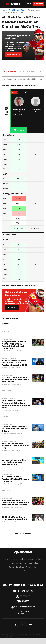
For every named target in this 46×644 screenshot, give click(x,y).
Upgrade (12, 308)
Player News (13, 563)
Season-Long (7, 340)
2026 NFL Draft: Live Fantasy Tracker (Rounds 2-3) (15, 446)
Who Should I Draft (17, 10)
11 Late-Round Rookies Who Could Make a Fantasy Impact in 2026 (14, 363)
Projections (10, 72)
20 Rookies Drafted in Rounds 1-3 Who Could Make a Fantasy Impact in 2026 (16, 404)
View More (19, 229)
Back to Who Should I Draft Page (20, 86)
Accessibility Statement (23, 571)
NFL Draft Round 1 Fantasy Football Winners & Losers (15, 479)
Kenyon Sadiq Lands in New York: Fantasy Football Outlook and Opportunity (14, 345)
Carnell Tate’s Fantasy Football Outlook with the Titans (15, 429)
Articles (39, 559)
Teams (15, 559)
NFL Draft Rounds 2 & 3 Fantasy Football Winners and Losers (15, 379)
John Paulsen (9, 368)
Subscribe (38, 4)
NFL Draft (6, 515)
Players (7, 559)
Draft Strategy (9, 359)
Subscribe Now (13, 55)
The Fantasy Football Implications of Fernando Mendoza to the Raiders (15, 503)
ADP (22, 72)
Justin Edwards (10, 351)
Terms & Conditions (17, 567)
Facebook (16, 625)
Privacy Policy (32, 567)
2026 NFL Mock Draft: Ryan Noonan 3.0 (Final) (14, 518)
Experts (23, 563)
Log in (29, 4)
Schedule (32, 72)
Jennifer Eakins (10, 384)
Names (31, 559)
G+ (30, 625)
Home (4, 10)
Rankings (23, 559)
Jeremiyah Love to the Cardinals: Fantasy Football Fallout (14, 462)
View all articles (23, 533)
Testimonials (33, 563)
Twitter (23, 625)
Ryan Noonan (9, 522)
